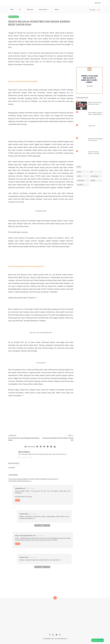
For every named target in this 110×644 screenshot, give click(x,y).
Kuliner (79, 176)
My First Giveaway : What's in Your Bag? (94, 153)
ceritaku (93, 181)
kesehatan (80, 185)
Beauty (79, 172)
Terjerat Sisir (92, 126)
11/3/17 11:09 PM (30, 488)
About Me (98, 3)
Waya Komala (24, 452)
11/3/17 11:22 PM (40, 536)
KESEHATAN (30, 10)
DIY (20, 10)
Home (12, 10)
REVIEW (57, 10)
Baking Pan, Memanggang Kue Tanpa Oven (95, 140)
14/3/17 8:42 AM (33, 557)
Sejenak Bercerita (61, 639)
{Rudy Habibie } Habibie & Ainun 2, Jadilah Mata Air (95, 114)
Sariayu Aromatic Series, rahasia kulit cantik (95, 103)
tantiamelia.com (20, 488)
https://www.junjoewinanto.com (25, 536)
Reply (18, 500)
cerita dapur (81, 181)
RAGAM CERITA (43, 10)
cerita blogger (94, 176)
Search (92, 10)
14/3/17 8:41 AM (33, 514)
